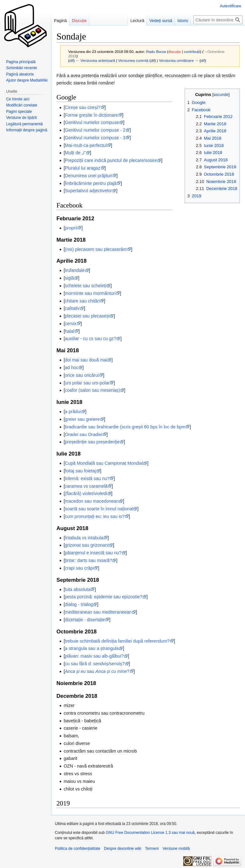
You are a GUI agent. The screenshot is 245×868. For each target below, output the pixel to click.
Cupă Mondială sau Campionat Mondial (104, 463)
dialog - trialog (79, 604)
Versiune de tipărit (21, 118)
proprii (71, 228)
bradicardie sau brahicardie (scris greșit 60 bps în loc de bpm (125, 427)
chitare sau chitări (82, 301)
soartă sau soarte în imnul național (99, 509)
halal (70, 331)
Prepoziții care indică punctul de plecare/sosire (111, 160)
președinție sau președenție (92, 442)
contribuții (192, 51)
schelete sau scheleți (85, 286)
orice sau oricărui (82, 375)
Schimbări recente (22, 68)
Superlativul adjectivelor (88, 191)
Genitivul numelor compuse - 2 (95, 130)
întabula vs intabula (84, 538)
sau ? (97, 671)
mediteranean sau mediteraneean (98, 612)
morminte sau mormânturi (90, 293)
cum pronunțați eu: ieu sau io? (95, 516)
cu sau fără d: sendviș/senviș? (95, 664)
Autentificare (230, 6)
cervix (71, 324)
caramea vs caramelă (86, 486)
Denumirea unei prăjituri (89, 176)
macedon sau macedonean (92, 501)
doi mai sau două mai (86, 360)
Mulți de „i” (75, 153)
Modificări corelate (22, 105)
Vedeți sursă (161, 21)
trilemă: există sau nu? (87, 478)
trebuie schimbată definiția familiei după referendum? (117, 641)
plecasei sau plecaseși (87, 316)
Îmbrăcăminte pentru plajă (91, 183)
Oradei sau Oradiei (84, 434)
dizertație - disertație (85, 620)
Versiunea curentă (133, 60)
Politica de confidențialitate (78, 849)
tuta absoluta (78, 589)
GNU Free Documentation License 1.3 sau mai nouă (150, 833)
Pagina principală (21, 62)
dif (71, 60)
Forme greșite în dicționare (91, 115)
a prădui (73, 412)
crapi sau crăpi (79, 568)
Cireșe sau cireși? (82, 107)
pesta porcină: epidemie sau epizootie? (104, 597)
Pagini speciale (19, 112)
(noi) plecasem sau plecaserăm (96, 249)
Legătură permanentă (24, 124)
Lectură (137, 21)
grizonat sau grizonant (87, 545)
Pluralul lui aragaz (82, 168)
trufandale (75, 270)
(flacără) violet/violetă (86, 493)
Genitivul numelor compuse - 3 (95, 138)
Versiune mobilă (176, 849)
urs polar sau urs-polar (87, 383)
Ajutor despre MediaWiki (27, 80)
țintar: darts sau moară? (88, 560)
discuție (174, 51)
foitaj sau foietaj (80, 471)
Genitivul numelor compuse (92, 122)
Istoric (183, 21)
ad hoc (71, 368)
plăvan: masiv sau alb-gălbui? (94, 656)
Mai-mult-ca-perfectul (86, 145)
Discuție (79, 21)
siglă (69, 278)
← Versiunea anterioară (95, 60)
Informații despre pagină (27, 130)
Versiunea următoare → (179, 60)
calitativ (72, 308)
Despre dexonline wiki (123, 849)
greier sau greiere (82, 419)
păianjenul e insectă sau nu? (93, 553)
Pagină (60, 21)
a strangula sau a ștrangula (92, 648)
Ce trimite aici (18, 99)
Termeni (152, 849)
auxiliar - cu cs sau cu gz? (90, 339)
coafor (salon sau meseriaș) (92, 390)
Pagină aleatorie (20, 74)
